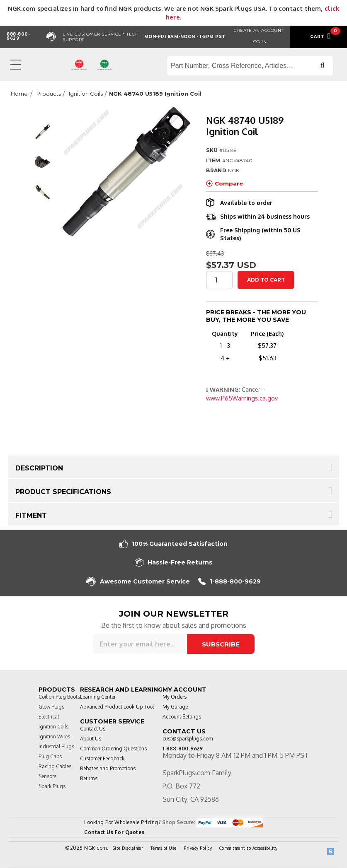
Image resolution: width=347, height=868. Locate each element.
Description (39, 468)
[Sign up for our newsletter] (140, 644)
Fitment (31, 515)
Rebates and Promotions (108, 768)
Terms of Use (164, 848)
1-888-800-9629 (229, 582)
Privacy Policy (198, 848)
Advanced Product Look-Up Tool (117, 707)
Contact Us (93, 729)
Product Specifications (63, 492)
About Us (91, 739)
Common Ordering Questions (113, 749)
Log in (258, 42)
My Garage (175, 707)
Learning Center (98, 697)
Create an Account (259, 30)
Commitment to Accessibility (249, 848)
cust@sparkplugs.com (188, 739)
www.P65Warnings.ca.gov (242, 398)
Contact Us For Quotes (114, 832)
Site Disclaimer (128, 848)
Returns (89, 778)
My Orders (175, 697)
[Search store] (250, 66)
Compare (224, 183)
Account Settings (182, 717)
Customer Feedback (102, 758)
